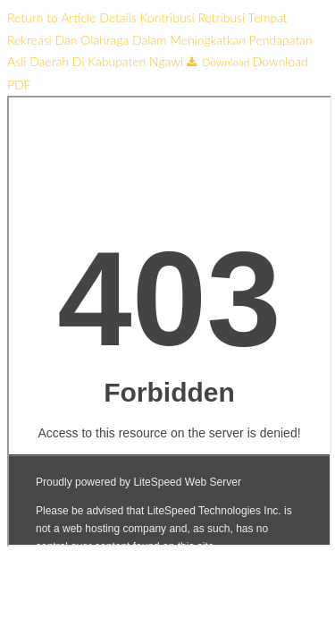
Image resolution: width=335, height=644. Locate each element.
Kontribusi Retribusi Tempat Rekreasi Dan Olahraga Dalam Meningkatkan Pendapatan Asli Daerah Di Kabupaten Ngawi (160, 39)
